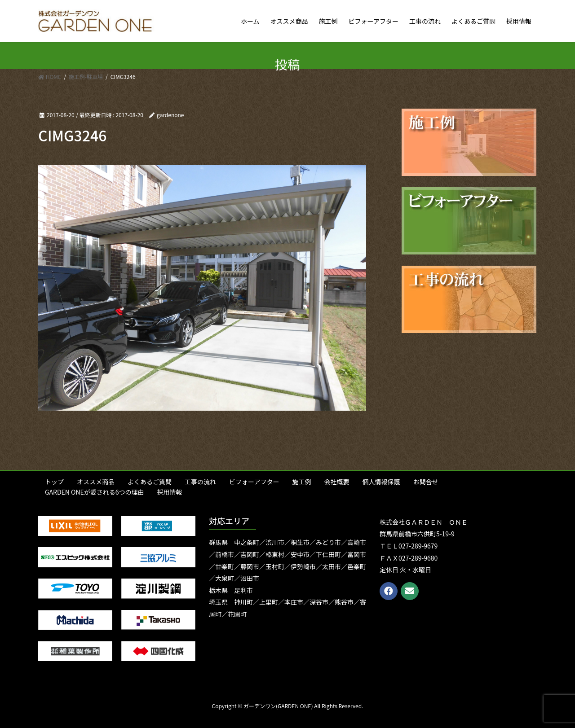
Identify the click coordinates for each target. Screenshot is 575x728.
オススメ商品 (96, 482)
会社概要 (336, 482)
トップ (54, 482)
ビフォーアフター (254, 482)
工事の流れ (200, 482)
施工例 (301, 482)
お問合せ (425, 482)
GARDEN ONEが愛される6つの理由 (95, 492)
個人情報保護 (381, 482)
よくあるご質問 (150, 482)
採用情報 (170, 492)
